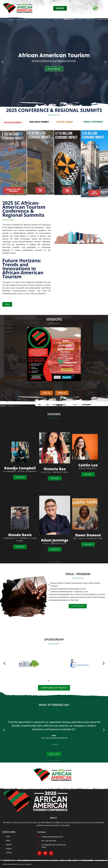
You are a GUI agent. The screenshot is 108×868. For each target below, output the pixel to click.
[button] (3, 62)
